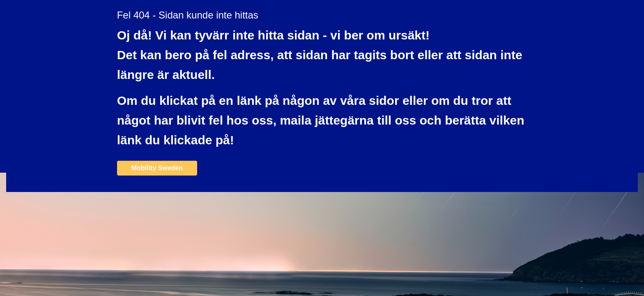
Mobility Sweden (157, 168)
